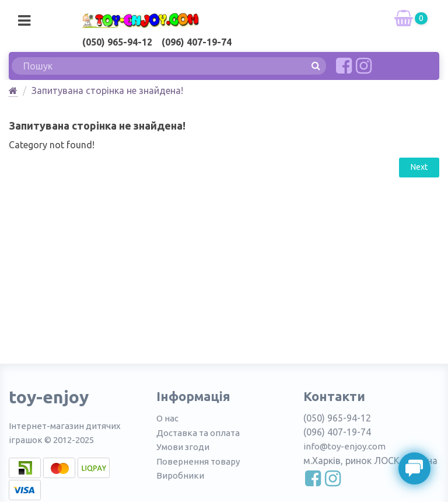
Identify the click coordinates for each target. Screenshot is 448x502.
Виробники (180, 475)
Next (419, 167)
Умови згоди (183, 447)
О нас (167, 418)
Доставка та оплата (198, 433)
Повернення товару (198, 461)
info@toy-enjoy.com (344, 446)
